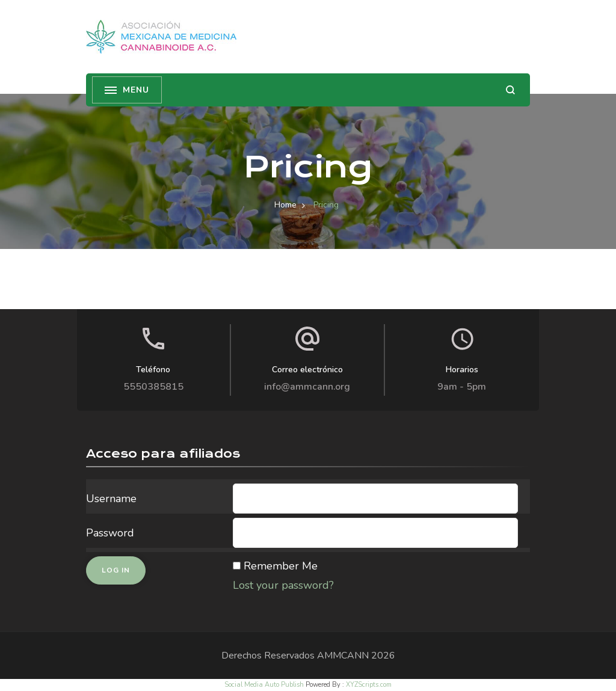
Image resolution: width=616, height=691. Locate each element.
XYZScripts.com (369, 685)
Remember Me (281, 566)
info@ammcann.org (307, 387)
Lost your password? (283, 585)
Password (110, 533)
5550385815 (153, 387)
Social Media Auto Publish (264, 685)
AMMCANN (343, 656)
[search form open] (510, 90)
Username (111, 499)
